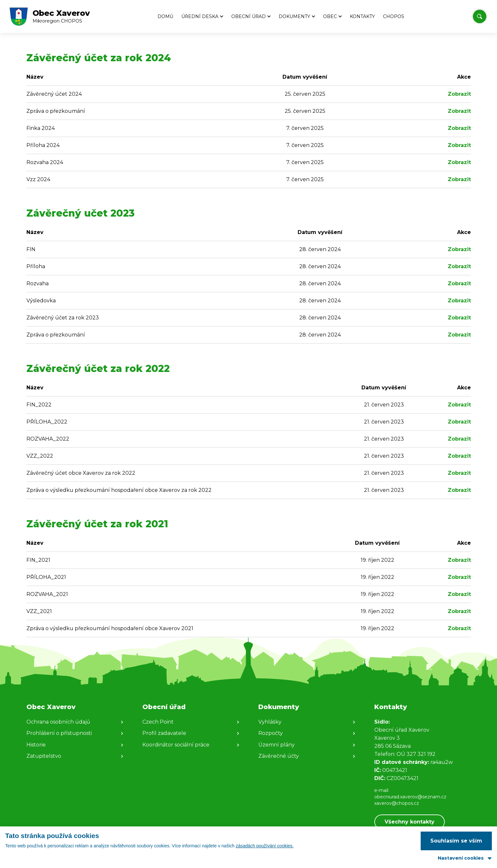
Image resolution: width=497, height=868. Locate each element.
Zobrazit (459, 94)
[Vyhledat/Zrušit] (480, 16)
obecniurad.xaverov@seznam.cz (410, 797)
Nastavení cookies (461, 858)
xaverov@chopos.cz (397, 803)
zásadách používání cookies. (265, 846)
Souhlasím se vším (456, 841)
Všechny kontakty (410, 822)
